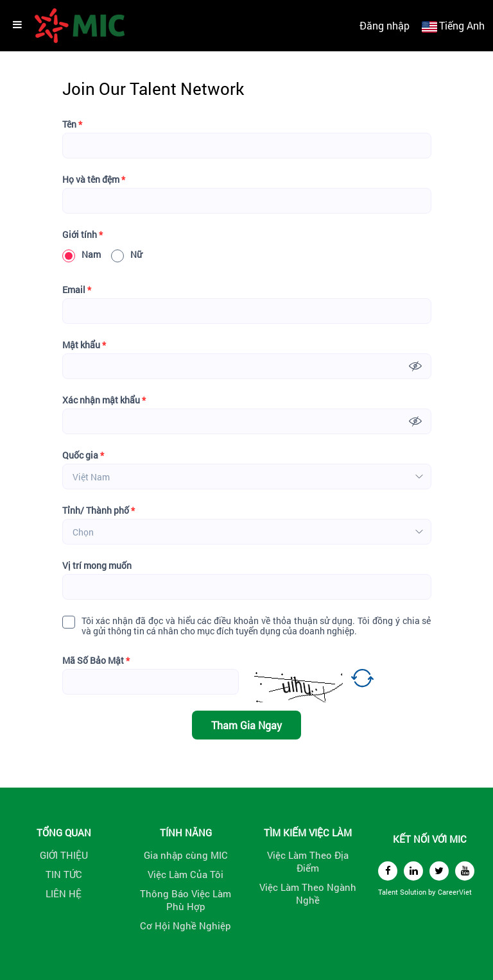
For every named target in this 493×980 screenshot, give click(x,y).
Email (77, 290)
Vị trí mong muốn (97, 566)
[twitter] (439, 871)
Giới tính (82, 235)
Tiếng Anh (462, 25)
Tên (72, 124)
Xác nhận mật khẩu (104, 400)
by (433, 892)
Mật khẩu (84, 345)
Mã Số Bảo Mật (96, 661)
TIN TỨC (64, 874)
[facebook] (388, 871)
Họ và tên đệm (94, 180)
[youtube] (465, 871)
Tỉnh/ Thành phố (99, 511)
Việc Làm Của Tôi (186, 874)
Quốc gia (83, 455)
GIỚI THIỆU (64, 855)
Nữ (126, 255)
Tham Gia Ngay (246, 725)
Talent (389, 892)
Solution (414, 892)
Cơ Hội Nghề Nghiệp (186, 925)
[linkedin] (413, 871)
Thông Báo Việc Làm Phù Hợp (186, 900)
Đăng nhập (385, 25)
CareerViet (455, 892)
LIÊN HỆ (64, 893)
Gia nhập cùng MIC (186, 855)
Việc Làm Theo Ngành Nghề (308, 893)
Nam (82, 255)
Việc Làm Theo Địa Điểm (308, 861)
